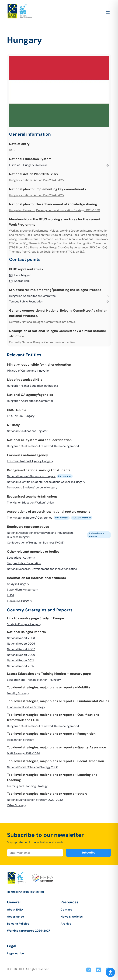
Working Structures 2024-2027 (29, 931)
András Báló (22, 281)
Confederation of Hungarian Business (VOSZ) (36, 543)
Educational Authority (21, 558)
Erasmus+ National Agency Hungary (30, 461)
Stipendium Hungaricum (22, 590)
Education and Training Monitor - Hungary (34, 680)
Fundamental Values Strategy (26, 707)
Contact (66, 910)
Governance (15, 917)
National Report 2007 (21, 649)
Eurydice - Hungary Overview (28, 165)
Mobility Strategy (18, 693)
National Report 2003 (21, 638)
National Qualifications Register (27, 431)
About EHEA (15, 910)
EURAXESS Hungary (20, 601)
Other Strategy (17, 805)
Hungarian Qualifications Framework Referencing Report (43, 446)
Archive (66, 924)
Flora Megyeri (23, 275)
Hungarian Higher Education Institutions (32, 386)
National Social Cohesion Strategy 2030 (33, 767)
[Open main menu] (108, 12)
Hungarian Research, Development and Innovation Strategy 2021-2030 (55, 210)
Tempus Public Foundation (24, 563)
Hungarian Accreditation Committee (30, 401)
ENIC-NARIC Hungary (21, 416)
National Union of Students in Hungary (31, 476)
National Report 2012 (20, 660)
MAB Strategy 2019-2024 (23, 753)
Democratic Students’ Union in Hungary (32, 487)
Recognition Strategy (20, 740)
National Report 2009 (21, 655)
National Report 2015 (20, 666)
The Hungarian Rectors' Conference (30, 518)
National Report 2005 (21, 644)
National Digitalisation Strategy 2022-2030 (35, 800)
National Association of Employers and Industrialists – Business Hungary (42, 535)
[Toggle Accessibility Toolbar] (110, 972)
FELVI (10, 595)
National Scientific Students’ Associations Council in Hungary (46, 482)
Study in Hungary (18, 584)
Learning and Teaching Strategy (27, 786)
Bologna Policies (18, 924)
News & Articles (72, 917)
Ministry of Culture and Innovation (29, 371)
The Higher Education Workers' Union (30, 503)
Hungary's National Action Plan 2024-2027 (37, 180)
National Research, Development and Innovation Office (42, 569)
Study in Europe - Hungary (24, 624)
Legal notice (15, 953)
